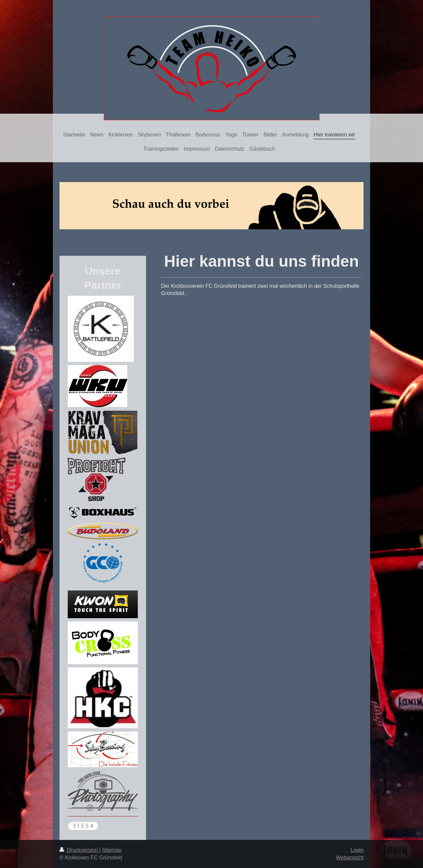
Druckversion (79, 850)
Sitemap (112, 850)
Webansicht (350, 858)
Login (357, 850)
